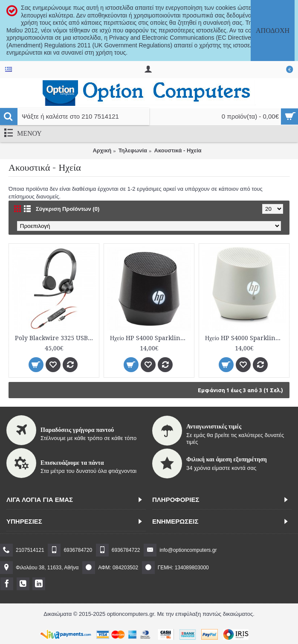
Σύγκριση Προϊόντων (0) (68, 209)
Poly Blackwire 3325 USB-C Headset (55, 338)
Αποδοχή (273, 31)
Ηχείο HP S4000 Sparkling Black (150, 338)
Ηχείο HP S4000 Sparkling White (246, 338)
